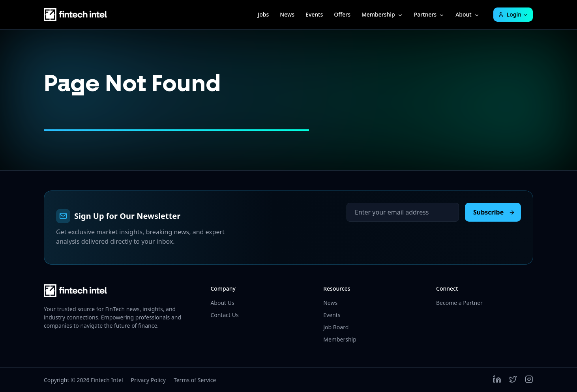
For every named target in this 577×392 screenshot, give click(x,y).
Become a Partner (459, 303)
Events (314, 14)
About (464, 14)
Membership (378, 14)
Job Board (336, 327)
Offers (342, 14)
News (287, 14)
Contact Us (224, 315)
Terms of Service (195, 380)
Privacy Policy (148, 380)
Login (510, 14)
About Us (222, 303)
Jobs (263, 14)
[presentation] (407, 237)
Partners (425, 14)
